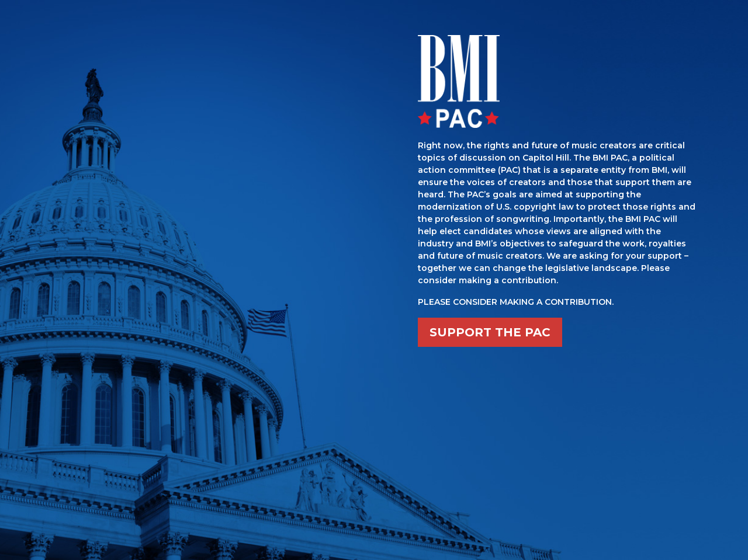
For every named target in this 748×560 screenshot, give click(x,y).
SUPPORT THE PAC (490, 332)
